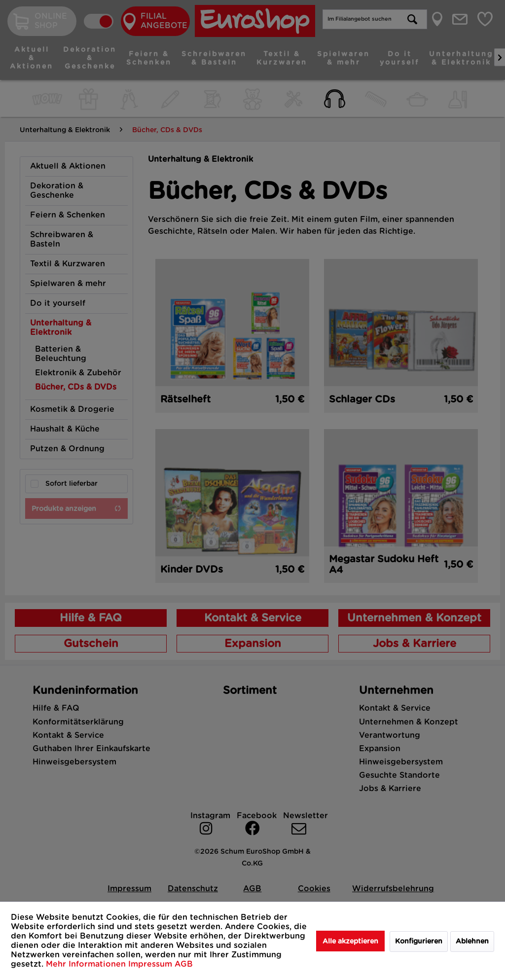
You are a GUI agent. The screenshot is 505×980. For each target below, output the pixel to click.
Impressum (151, 964)
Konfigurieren (419, 942)
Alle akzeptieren (350, 942)
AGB (184, 964)
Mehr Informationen (87, 964)
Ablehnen (472, 942)
